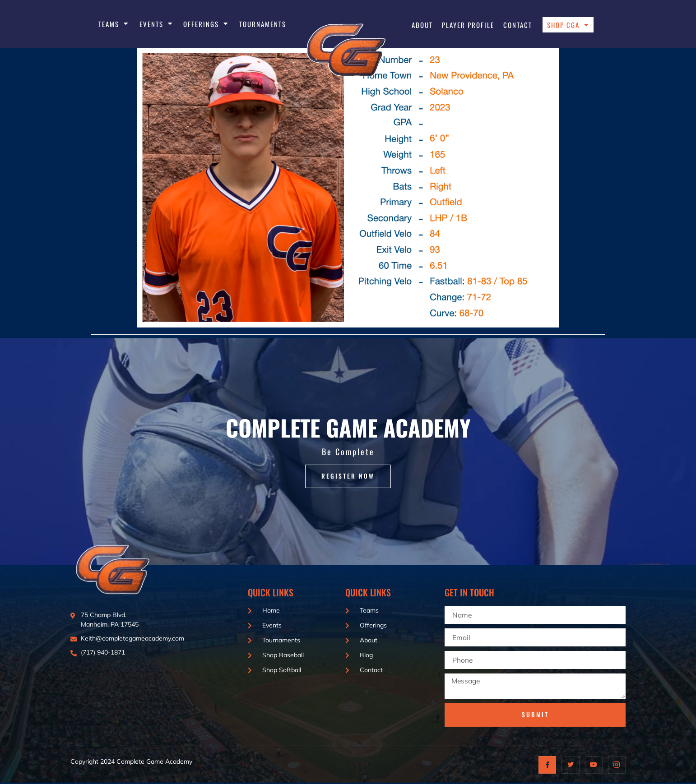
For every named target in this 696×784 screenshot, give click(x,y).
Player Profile (468, 25)
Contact (518, 25)
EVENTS (156, 24)
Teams (114, 24)
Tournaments (263, 24)
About (422, 25)
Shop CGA (568, 25)
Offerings (206, 24)
